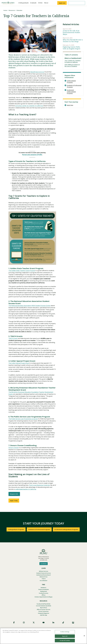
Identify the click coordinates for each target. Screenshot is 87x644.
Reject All (65, 636)
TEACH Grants (13, 338)
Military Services (44, 571)
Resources (12, 10)
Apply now (62, 3)
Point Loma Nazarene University (40, 485)
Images (73, 623)
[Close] (84, 636)
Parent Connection (43, 611)
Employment (44, 591)
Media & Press (44, 577)
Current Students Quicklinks (44, 606)
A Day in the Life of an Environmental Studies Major (71, 32)
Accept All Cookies (65, 640)
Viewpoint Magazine (44, 613)
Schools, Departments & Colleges (43, 597)
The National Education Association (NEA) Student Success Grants (29, 306)
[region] (43, 636)
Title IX (44, 579)
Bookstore (43, 588)
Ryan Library (43, 608)
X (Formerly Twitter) (34, 623)
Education (19, 10)
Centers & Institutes (43, 589)
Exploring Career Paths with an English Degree (72, 48)
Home (5, 10)
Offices (43, 595)
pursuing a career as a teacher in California (29, 106)
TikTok (63, 623)
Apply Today (14, 501)
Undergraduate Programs (71, 82)
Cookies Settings (65, 632)
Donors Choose (14, 448)
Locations (44, 564)
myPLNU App (43, 615)
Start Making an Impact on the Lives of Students (72, 65)
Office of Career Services (43, 609)
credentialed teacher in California (25, 489)
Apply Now (70, 105)
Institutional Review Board (43, 575)
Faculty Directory (44, 593)
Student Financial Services (44, 573)
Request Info (14, 494)
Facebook (14, 623)
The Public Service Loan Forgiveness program (23, 419)
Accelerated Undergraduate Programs (71, 92)
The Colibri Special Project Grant (19, 363)
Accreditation (43, 581)
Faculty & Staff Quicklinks (43, 604)
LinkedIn (53, 623)
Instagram (24, 623)
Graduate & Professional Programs (74, 86)
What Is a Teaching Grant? (73, 58)
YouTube (43, 623)
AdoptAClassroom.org (37, 72)
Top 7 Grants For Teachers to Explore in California (73, 61)
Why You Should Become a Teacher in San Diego (73, 41)
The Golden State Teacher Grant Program (22, 271)
